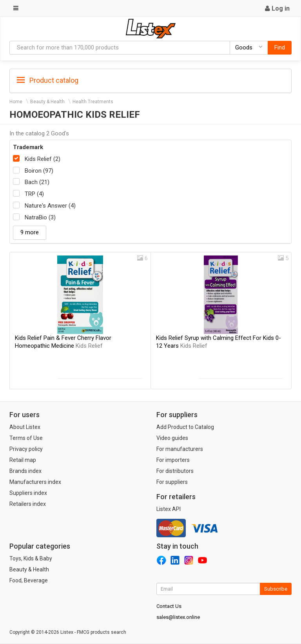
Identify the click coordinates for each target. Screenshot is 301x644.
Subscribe (276, 589)
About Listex (25, 427)
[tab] (150, 80)
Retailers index (28, 504)
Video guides (172, 438)
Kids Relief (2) (43, 159)
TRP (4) (34, 194)
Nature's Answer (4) (50, 206)
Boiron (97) (39, 171)
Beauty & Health (47, 102)
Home (16, 102)
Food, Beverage (29, 580)
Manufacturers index (35, 482)
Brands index (25, 471)
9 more (30, 232)
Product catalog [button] (48, 80)
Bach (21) (37, 182)
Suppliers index (28, 493)
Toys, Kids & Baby (31, 558)
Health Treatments (93, 102)
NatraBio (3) (40, 217)
